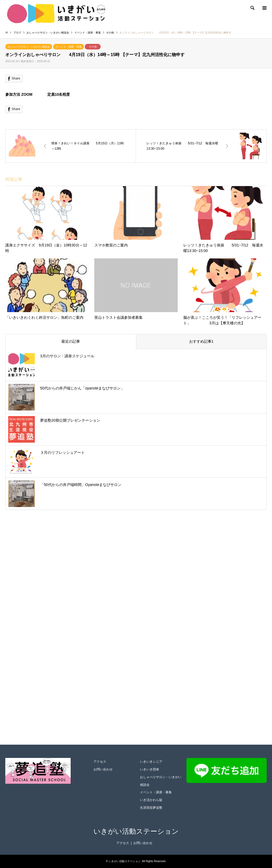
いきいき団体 (150, 769)
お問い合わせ (103, 769)
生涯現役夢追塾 (151, 808)
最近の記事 (71, 341)
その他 (93, 47)
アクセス (100, 762)
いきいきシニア (151, 762)
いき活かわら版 (151, 800)
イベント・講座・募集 (69, 47)
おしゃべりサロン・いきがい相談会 (29, 47)
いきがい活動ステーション (136, 831)
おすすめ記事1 (201, 341)
